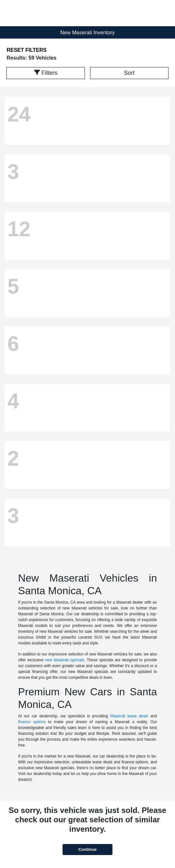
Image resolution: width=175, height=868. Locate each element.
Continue (87, 849)
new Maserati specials (65, 660)
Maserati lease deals (129, 716)
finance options (32, 722)
